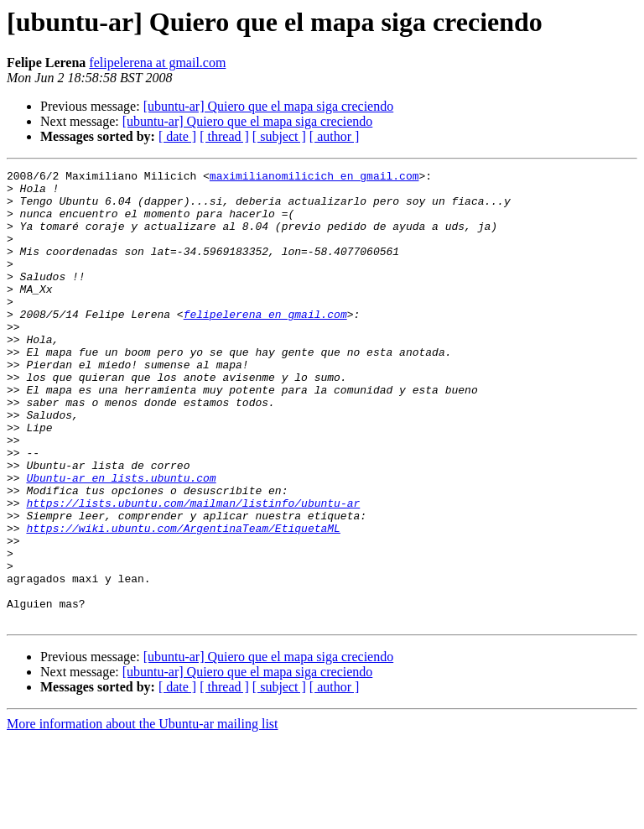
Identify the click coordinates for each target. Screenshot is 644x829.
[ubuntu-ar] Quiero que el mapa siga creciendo (269, 106)
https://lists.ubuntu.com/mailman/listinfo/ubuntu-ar (193, 571)
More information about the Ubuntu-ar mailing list (143, 814)
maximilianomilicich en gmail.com (314, 178)
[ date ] (177, 136)
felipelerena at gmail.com (157, 63)
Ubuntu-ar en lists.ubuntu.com (121, 540)
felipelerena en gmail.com (265, 344)
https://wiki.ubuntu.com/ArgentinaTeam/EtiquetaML (183, 601)
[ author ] (335, 136)
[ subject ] (279, 136)
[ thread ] (224, 136)
